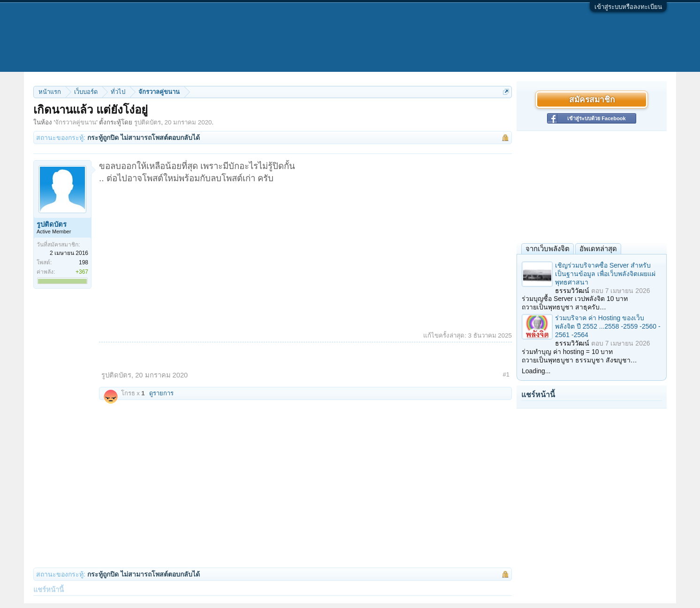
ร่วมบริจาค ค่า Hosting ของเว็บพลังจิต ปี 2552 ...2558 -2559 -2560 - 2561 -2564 (608, 326)
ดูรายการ (161, 393)
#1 (506, 374)
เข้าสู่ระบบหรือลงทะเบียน (628, 7)
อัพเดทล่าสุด (598, 249)
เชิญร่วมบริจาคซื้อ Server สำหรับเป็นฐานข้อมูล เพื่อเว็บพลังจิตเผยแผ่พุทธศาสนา (605, 274)
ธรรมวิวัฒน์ (572, 291)
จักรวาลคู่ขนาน (76, 122)
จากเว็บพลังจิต (548, 249)
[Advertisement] (305, 255)
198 (84, 262)
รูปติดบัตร (148, 122)
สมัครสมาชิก (592, 100)
